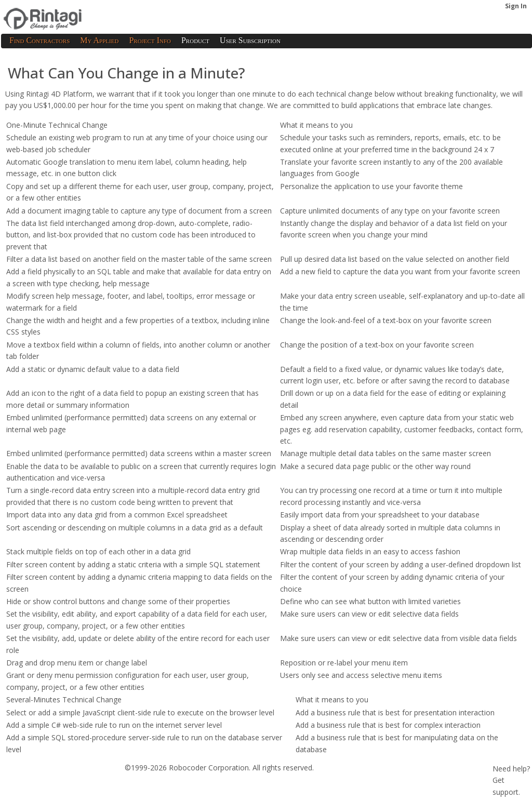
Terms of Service (33, 784)
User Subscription (250, 40)
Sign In (516, 6)
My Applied (99, 40)
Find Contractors (39, 40)
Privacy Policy (92, 784)
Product (195, 40)
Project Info (150, 40)
